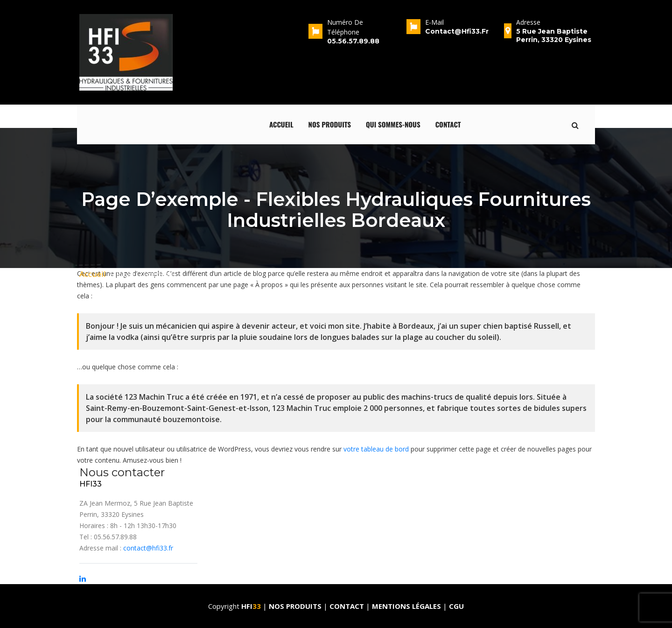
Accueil (281, 124)
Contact (448, 124)
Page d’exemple (146, 274)
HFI (252, 606)
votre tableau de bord (376, 449)
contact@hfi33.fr (148, 548)
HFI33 (91, 484)
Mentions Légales (406, 606)
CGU (456, 606)
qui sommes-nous (393, 124)
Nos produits (330, 124)
